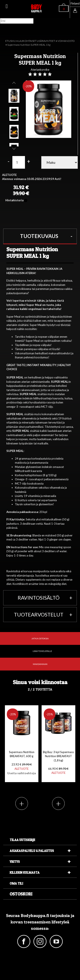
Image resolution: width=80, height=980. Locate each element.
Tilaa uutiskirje (22, 840)
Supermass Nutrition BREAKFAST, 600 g (22, 763)
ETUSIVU (11, 41)
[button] (40, 236)
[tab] (40, 236)
